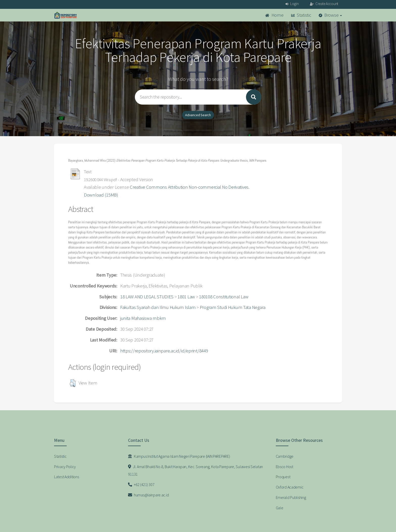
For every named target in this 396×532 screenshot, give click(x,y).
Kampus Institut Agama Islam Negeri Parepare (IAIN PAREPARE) (179, 456)
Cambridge (285, 456)
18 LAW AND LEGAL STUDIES (147, 297)
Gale (280, 508)
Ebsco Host (284, 467)
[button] (73, 383)
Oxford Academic (290, 487)
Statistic (301, 15)
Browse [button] (330, 15)
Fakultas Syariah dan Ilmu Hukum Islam (158, 307)
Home (274, 15)
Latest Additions (67, 477)
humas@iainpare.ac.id (148, 495)
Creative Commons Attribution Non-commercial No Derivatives (189, 187)
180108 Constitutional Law (224, 297)
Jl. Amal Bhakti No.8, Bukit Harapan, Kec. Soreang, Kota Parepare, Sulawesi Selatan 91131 (196, 470)
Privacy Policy (65, 467)
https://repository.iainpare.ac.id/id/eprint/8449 (164, 351)
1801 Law (186, 297)
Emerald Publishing (291, 497)
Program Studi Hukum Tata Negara (233, 307)
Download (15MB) (101, 195)
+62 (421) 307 (141, 485)
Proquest (283, 477)
